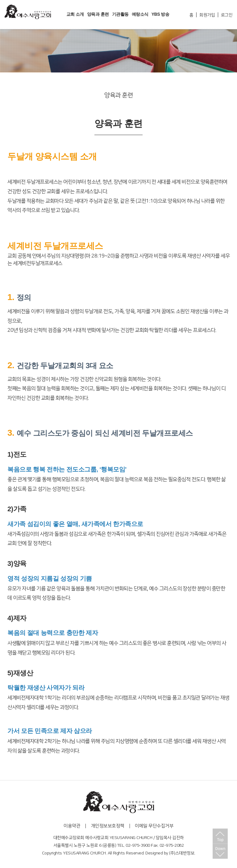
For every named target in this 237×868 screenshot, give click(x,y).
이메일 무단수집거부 (154, 826)
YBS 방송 (160, 14)
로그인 (227, 15)
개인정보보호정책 (108, 826)
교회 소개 (75, 14)
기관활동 (120, 14)
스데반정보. (185, 853)
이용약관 (72, 826)
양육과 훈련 (98, 14)
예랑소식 (140, 14)
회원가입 (207, 15)
